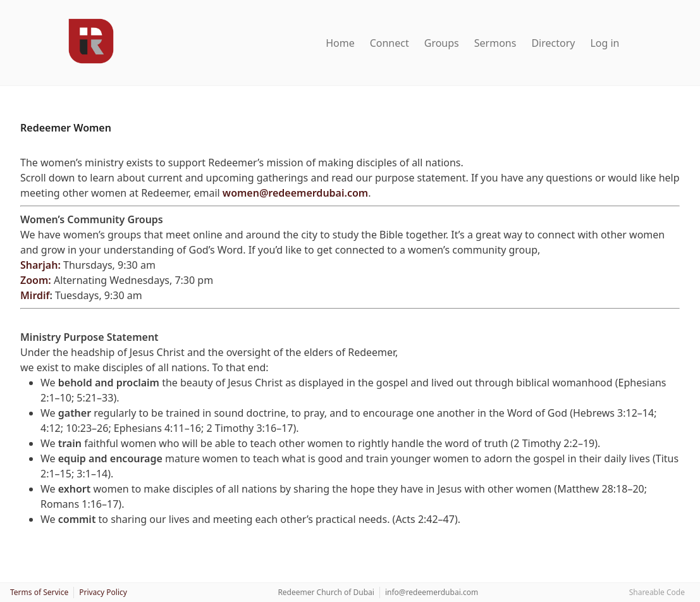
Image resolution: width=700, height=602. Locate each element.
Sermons (495, 43)
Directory (553, 43)
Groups (442, 43)
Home (340, 43)
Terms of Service (39, 592)
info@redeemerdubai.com (432, 592)
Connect (390, 43)
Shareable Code (657, 592)
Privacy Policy (103, 592)
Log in (605, 43)
